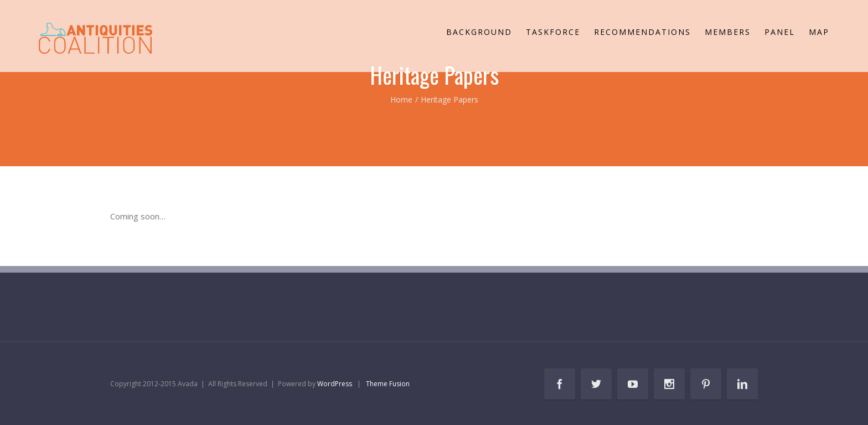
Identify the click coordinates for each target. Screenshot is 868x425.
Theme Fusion (388, 384)
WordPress (335, 384)
